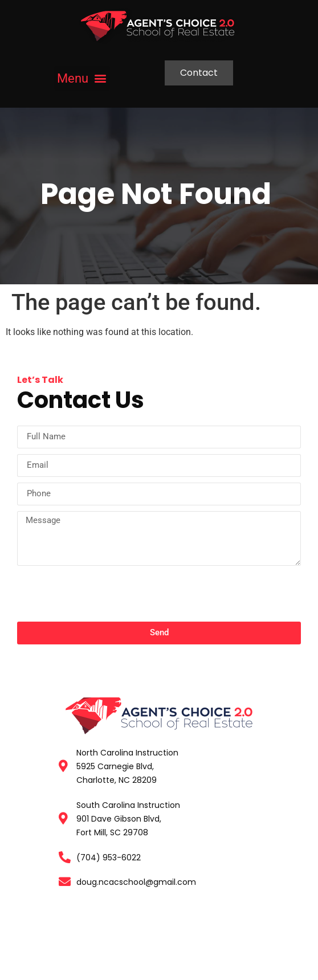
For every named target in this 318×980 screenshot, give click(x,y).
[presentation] (104, 596)
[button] (82, 78)
